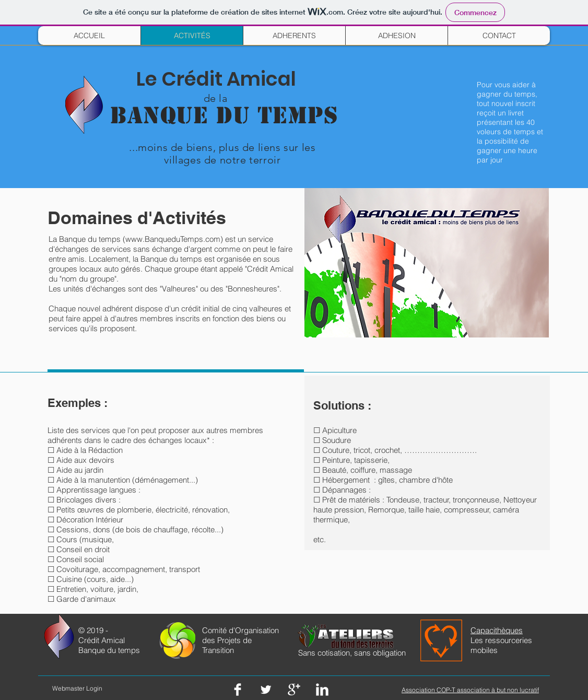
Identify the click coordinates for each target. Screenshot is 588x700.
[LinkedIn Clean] (322, 690)
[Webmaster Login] (77, 689)
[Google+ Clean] (294, 690)
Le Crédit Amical (216, 79)
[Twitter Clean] (266, 690)
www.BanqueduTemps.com (173, 239)
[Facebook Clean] (238, 690)
